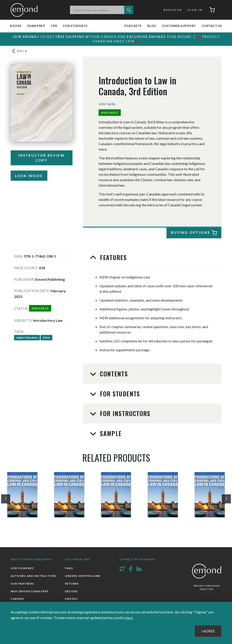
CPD (54, 26)
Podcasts (133, 26)
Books (16, 26)
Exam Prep (36, 26)
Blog (152, 26)
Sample (110, 434)
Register (172, 10)
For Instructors (124, 414)
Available (110, 113)
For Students (75, 26)
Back (19, 52)
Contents (113, 374)
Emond (25, 10)
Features (113, 258)
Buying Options (194, 234)
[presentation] (6, 499)
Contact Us (212, 26)
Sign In (194, 10)
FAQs (69, 569)
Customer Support (179, 26)
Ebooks (71, 592)
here (129, 618)
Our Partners (22, 584)
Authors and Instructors (34, 577)
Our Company (22, 569)
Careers (17, 599)
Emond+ (72, 599)
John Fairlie (107, 104)
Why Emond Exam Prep (30, 592)
